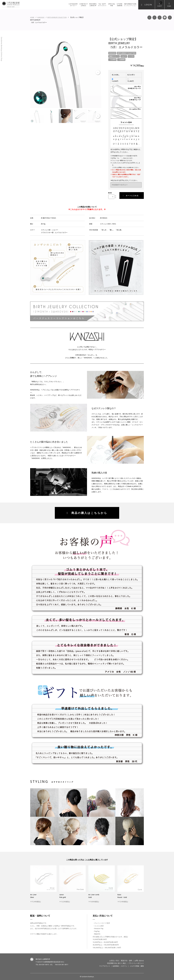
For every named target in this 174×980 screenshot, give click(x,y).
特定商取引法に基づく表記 (117, 963)
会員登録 (116, 966)
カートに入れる (131, 196)
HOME (32, 17)
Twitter (170, 18)
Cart (160, 4)
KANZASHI (41, 17)
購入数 (110, 193)
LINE (165, 18)
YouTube (160, 18)
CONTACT (84, 5)
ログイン (124, 966)
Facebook (149, 18)
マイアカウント (105, 966)
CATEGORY (73, 5)
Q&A (169, 6)
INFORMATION (130, 5)
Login (148, 5)
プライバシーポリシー (136, 963)
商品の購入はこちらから (87, 513)
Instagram (154, 18)
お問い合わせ (139, 961)
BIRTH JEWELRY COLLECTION (57, 17)
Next (98, 73)
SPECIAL (112, 5)
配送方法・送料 (127, 961)
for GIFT (102, 5)
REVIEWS (93, 5)
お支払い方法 (114, 961)
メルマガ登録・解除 (137, 966)
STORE (120, 5)
